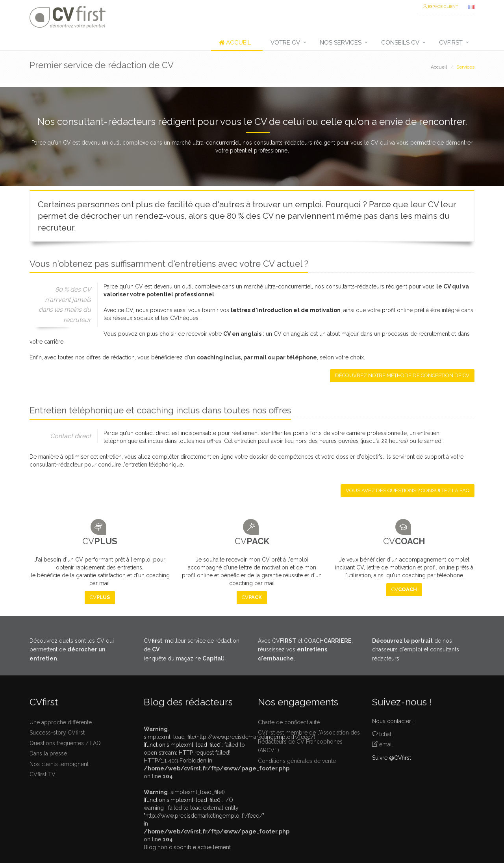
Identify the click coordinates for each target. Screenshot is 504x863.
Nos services (341, 43)
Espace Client (441, 7)
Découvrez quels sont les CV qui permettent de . (72, 650)
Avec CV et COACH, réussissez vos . (305, 650)
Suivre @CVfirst (392, 758)
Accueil (235, 43)
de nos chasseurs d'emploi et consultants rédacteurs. (416, 650)
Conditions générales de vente (297, 761)
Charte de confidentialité (289, 722)
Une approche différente (61, 722)
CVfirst (451, 43)
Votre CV (285, 43)
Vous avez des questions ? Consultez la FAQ (408, 490)
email (386, 744)
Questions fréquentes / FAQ (65, 743)
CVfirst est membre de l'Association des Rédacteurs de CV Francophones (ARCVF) (309, 741)
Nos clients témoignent (59, 764)
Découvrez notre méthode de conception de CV (402, 375)
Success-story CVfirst (57, 733)
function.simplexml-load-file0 (183, 745)
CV (100, 597)
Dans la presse (48, 753)
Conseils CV (400, 43)
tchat (385, 734)
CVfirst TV (43, 774)
